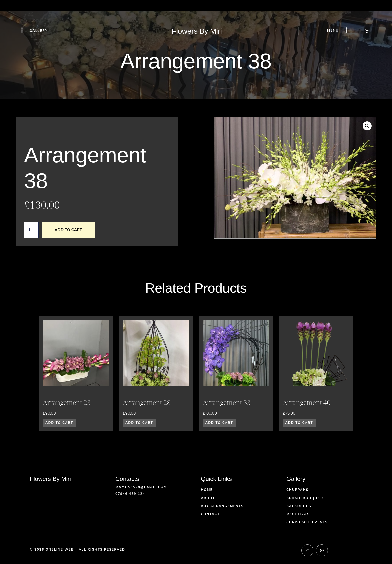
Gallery (39, 31)
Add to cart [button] (59, 423)
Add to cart (68, 230)
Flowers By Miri (197, 31)
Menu (333, 31)
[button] (367, 126)
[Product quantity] (31, 230)
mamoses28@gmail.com (141, 487)
